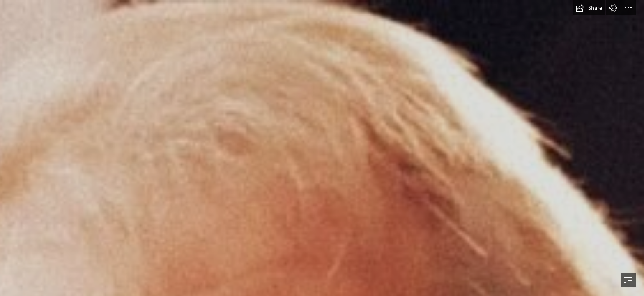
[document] (322, 148)
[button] (589, 8)
